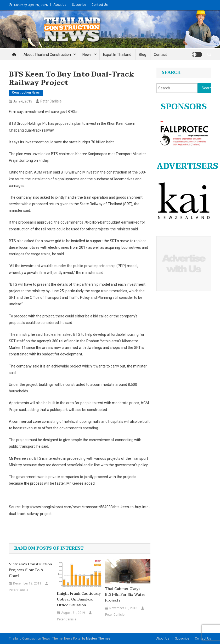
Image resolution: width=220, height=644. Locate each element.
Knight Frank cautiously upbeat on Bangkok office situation (79, 599)
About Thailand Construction (47, 55)
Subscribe (79, 5)
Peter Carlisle (51, 101)
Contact (160, 55)
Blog (143, 55)
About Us (60, 5)
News (87, 55)
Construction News (26, 93)
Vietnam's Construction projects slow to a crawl (30, 570)
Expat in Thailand (117, 55)
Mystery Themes (98, 638)
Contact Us (100, 5)
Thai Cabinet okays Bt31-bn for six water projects (125, 595)
